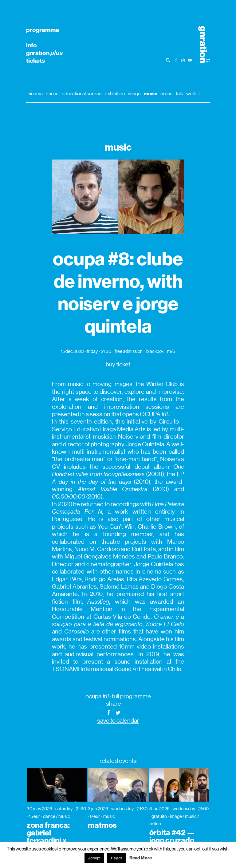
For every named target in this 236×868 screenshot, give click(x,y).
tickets (35, 61)
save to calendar (118, 721)
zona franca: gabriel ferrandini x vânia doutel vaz (48, 841)
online (167, 94)
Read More (141, 858)
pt (208, 60)
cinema (35, 94)
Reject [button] (116, 858)
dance (52, 94)
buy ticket (118, 364)
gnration (45, 53)
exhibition (115, 94)
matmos (102, 825)
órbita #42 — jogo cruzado (172, 836)
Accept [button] (94, 858)
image (134, 94)
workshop (197, 94)
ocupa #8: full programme (118, 696)
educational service (82, 94)
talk (179, 94)
